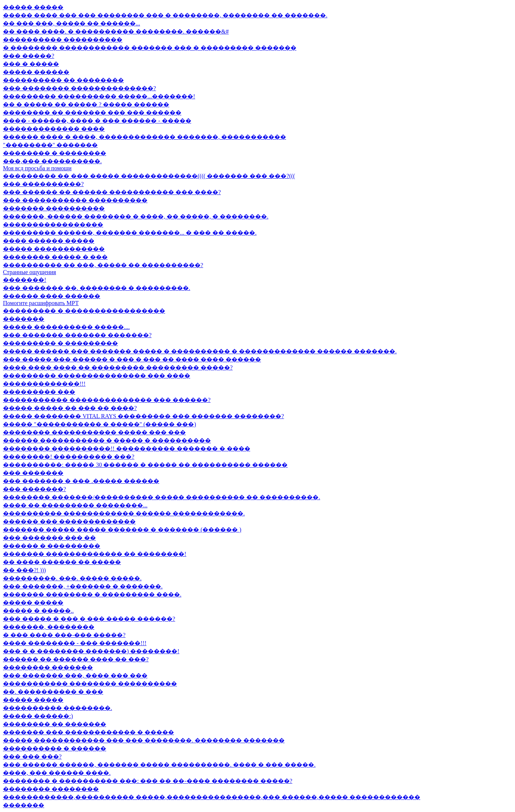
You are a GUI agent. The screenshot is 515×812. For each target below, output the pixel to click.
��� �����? (29, 56)
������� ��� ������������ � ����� (88, 732)
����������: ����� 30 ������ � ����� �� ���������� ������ (145, 465)
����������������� (53, 225)
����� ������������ (54, 249)
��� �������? (34, 489)
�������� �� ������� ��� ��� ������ (92, 113)
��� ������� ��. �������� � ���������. (97, 288)
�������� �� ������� (55, 724)
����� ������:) (38, 716)
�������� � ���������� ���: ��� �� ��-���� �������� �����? (148, 781)
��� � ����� (31, 64)
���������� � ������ (55, 748)
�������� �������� (51, 789)
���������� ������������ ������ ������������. (124, 513)
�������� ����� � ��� (55, 257)
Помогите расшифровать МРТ (41, 303)
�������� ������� (48, 667)
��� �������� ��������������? (79, 88)
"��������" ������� (50, 145)
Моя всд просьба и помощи (37, 168)
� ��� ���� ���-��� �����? (64, 635)
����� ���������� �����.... (66, 327)
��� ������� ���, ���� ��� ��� (75, 675)
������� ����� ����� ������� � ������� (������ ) (122, 530)
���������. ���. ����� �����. (72, 578)
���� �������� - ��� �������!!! (75, 643)
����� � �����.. (38, 611)
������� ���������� (54, 208)
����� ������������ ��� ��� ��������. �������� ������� (144, 740)
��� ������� (33, 473)
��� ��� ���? (32, 757)
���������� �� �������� (63, 80)
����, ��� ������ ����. (57, 773)
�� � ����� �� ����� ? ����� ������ (86, 104)
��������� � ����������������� (84, 311)
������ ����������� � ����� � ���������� (107, 440)
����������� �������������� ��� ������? (107, 400)
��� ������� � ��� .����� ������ (81, 481)
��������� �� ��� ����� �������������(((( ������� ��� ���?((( (149, 176)
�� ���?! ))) (24, 570)
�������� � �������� (55, 153)
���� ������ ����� (49, 241)
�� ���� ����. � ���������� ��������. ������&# (116, 31)
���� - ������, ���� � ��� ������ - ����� (97, 121)
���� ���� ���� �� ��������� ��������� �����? (118, 367)
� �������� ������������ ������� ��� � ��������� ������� (150, 48)
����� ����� (33, 7)
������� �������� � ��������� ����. (92, 594)
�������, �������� (49, 627)
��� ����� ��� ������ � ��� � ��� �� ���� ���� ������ (132, 359)
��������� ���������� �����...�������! (99, 96)
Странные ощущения (29, 272)
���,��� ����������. (52, 161)
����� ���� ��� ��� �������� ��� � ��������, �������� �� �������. (165, 15)
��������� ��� (39, 392)
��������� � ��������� (60, 343)
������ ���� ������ (52, 296)
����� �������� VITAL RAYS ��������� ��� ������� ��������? (143, 416)
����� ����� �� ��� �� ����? (70, 408)
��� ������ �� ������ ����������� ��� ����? (112, 192)
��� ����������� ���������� (75, 200)
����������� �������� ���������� (90, 684)
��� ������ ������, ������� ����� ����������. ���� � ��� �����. (159, 765)
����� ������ (36, 72)
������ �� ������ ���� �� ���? (76, 659)
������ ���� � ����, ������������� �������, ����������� (145, 137)
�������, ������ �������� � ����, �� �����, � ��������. (136, 216)
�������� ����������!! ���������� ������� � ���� (127, 449)
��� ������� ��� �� (49, 538)
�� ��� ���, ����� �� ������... (72, 23)
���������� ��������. (58, 708)
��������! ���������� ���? (69, 457)
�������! (25, 280)
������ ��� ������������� (69, 521)
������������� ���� (54, 129)
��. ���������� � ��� (53, 692)
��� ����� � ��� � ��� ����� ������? (89, 619)
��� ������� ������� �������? (77, 335)
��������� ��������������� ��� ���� (97, 376)
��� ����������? (43, 184)
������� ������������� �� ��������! (95, 554)
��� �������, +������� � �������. (83, 586)
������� (24, 319)
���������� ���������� (63, 40)
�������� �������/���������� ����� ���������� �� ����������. (161, 497)
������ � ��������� (52, 546)
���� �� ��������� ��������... (75, 505)
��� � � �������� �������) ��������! (91, 651)
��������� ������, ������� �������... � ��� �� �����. (130, 233)
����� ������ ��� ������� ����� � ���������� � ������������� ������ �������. (200, 351)
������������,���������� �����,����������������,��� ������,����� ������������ (212, 797)
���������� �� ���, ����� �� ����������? (103, 265)
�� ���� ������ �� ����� (62, 562)
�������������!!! (44, 384)
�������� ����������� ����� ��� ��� (94, 432)
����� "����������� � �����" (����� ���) (100, 424)
